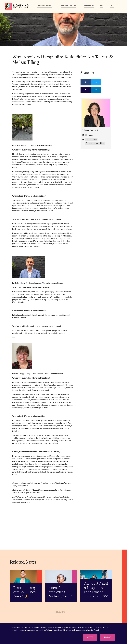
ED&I (102, 6)
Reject (108, 637)
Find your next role (45, 6)
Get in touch (89, 6)
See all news (60, 612)
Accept (90, 637)
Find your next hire (68, 6)
